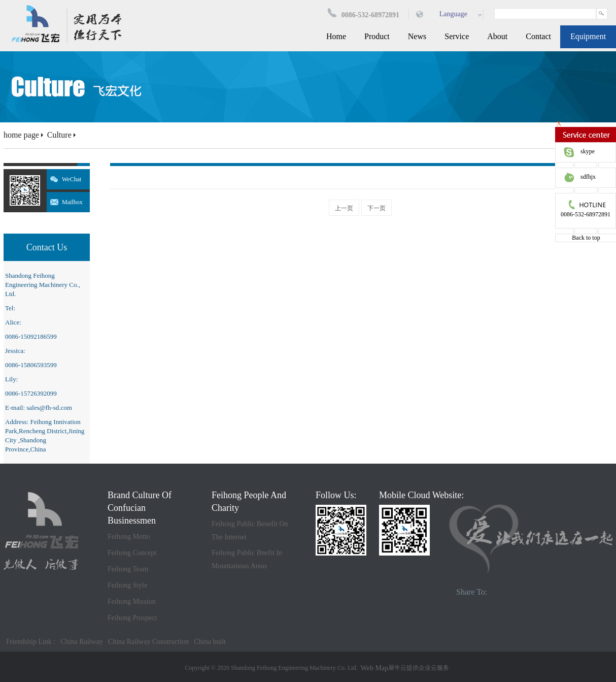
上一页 (344, 208)
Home (336, 36)
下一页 (377, 208)
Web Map (374, 668)
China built (210, 642)
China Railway (82, 642)
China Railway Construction (148, 642)
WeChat (72, 179)
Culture (59, 135)
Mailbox (72, 202)
